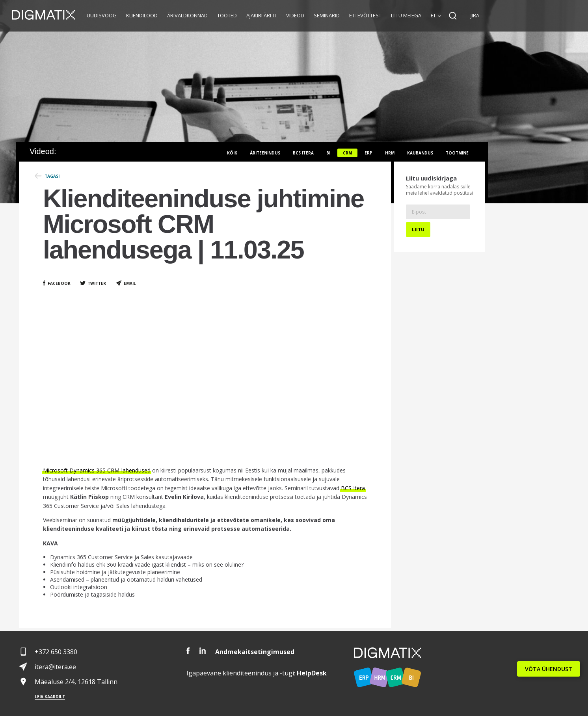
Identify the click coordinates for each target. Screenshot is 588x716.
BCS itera (303, 153)
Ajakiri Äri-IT (261, 15)
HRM (390, 153)
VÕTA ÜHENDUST (549, 669)
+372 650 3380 (56, 652)
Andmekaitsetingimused (255, 652)
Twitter (97, 283)
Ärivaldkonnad (187, 15)
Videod (295, 15)
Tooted (227, 15)
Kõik (232, 153)
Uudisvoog (102, 15)
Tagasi (52, 176)
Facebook (59, 283)
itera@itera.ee (55, 667)
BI (328, 153)
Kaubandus (420, 153)
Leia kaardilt (50, 697)
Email (130, 283)
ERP (368, 153)
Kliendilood (142, 15)
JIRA (475, 15)
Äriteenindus (265, 153)
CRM (347, 153)
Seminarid (327, 15)
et (433, 16)
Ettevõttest (365, 15)
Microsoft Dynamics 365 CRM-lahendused (97, 470)
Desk (312, 673)
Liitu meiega (406, 15)
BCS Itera (353, 488)
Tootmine (457, 153)
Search (453, 16)
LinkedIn (203, 651)
